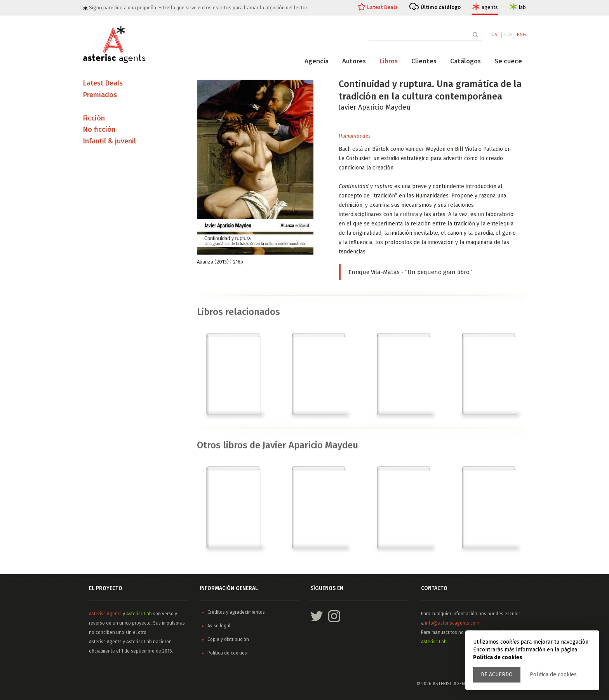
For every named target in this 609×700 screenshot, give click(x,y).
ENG (521, 34)
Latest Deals (382, 7)
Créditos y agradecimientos (236, 612)
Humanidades (355, 136)
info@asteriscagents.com (452, 623)
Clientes (424, 61)
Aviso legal (219, 626)
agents (490, 7)
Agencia (317, 61)
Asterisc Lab (139, 614)
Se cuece (508, 61)
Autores (354, 61)
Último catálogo (441, 7)
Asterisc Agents (105, 614)
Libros (389, 61)
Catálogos (465, 61)
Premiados (100, 95)
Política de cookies (553, 675)
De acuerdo (497, 675)
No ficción (99, 130)
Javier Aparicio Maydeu (375, 107)
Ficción (94, 118)
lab (522, 7)
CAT (495, 34)
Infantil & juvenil (110, 141)
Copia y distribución (228, 639)
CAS (508, 34)
